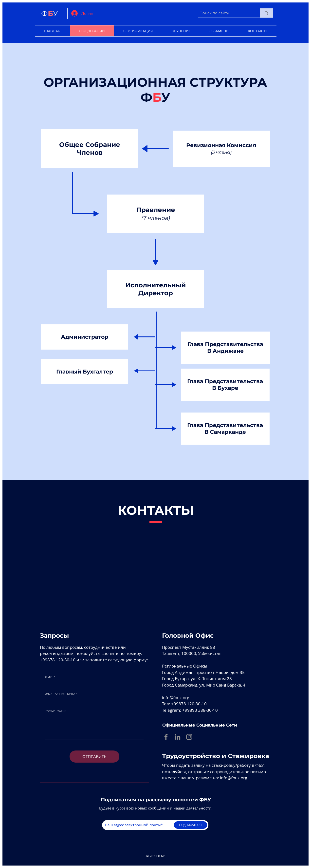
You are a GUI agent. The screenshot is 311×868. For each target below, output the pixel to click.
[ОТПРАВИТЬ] (94, 757)
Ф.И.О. (49, 677)
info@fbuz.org (176, 698)
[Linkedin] (178, 737)
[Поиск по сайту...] (224, 13)
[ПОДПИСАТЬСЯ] (191, 825)
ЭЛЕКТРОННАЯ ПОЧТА (60, 694)
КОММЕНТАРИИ (56, 711)
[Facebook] (166, 737)
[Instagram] (189, 737)
